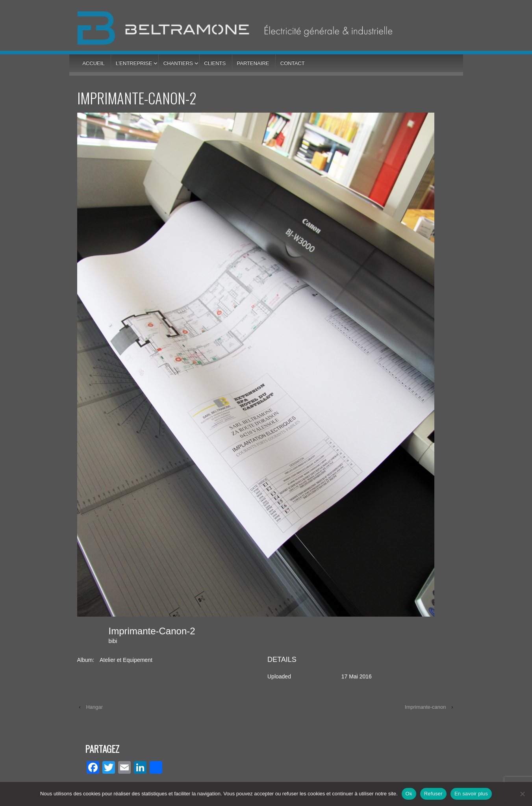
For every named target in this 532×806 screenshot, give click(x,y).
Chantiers (178, 63)
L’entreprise (134, 63)
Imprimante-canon (425, 707)
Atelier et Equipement (126, 660)
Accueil (93, 63)
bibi (113, 641)
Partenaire (253, 63)
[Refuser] (522, 794)
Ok (409, 794)
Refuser (433, 794)
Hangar (94, 707)
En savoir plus (471, 794)
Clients (215, 63)
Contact (293, 63)
